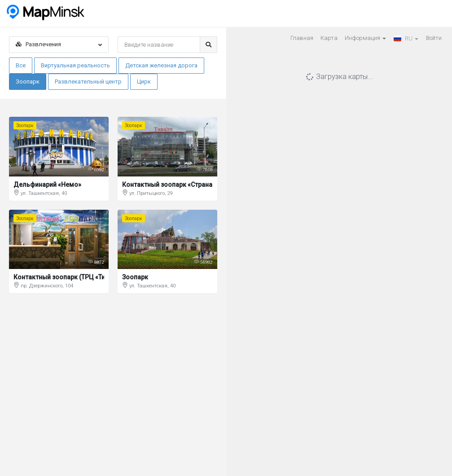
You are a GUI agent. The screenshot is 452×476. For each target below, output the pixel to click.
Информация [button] (365, 38)
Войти (434, 38)
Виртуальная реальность (75, 65)
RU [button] (406, 38)
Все (21, 65)
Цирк (144, 82)
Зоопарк (28, 82)
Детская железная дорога (161, 65)
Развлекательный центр (88, 82)
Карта (329, 38)
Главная (302, 38)
